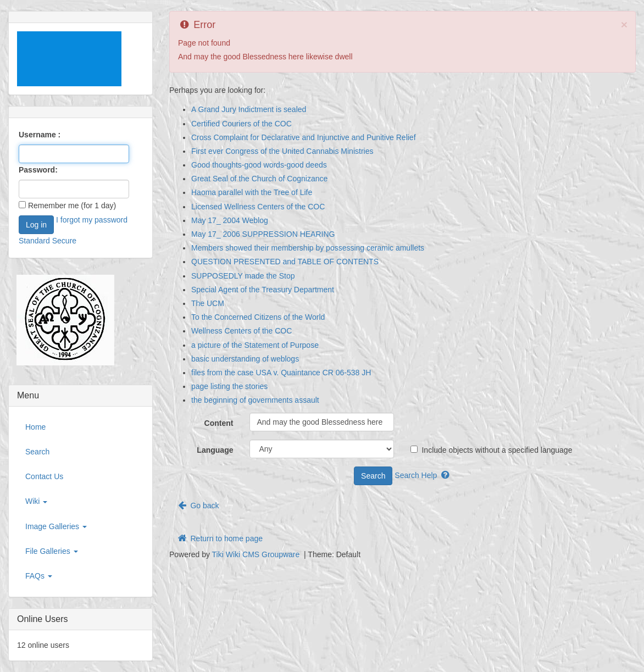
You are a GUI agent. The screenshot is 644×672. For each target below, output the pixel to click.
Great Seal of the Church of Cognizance (259, 179)
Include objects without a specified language (491, 450)
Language (215, 450)
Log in (36, 225)
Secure (64, 241)
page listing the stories (229, 386)
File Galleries (52, 551)
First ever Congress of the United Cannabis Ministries (282, 151)
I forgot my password (92, 220)
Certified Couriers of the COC (241, 124)
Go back (198, 505)
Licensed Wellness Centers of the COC (258, 207)
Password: (38, 170)
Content (219, 423)
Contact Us (44, 476)
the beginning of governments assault (255, 400)
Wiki (36, 501)
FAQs (39, 576)
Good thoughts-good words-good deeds (259, 165)
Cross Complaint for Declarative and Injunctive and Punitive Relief (304, 137)
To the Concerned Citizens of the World (258, 317)
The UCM (208, 303)
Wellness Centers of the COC (241, 331)
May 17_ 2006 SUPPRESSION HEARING (263, 234)
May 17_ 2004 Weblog (230, 220)
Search (37, 452)
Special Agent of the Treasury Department (263, 290)
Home (35, 427)
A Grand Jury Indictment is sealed (249, 109)
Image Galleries (56, 526)
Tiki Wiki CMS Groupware (257, 554)
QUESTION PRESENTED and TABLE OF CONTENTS (285, 262)
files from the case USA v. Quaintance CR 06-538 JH (281, 373)
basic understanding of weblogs (245, 359)
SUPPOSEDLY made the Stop (243, 276)
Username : (40, 135)
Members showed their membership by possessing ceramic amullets (308, 248)
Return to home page (220, 538)
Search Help (423, 475)
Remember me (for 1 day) (67, 206)
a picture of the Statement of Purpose (255, 345)
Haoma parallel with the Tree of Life (252, 192)
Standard (34, 241)
